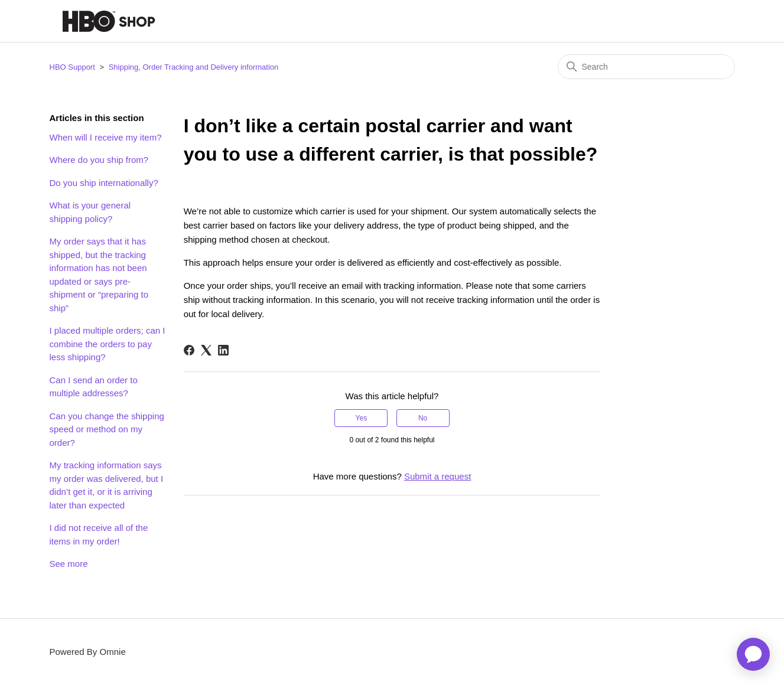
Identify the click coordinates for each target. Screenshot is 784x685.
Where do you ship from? (99, 160)
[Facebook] (189, 350)
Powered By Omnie (88, 652)
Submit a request (437, 476)
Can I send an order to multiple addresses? (94, 387)
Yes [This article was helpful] (362, 418)
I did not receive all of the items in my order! (99, 534)
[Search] (646, 67)
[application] (753, 654)
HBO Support (72, 67)
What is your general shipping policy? (90, 212)
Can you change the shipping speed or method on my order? (107, 429)
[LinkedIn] (223, 350)
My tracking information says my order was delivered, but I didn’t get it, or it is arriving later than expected (107, 485)
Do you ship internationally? (104, 183)
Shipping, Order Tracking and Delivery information (194, 67)
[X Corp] (206, 350)
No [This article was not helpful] (423, 418)
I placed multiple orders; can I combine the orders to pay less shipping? (108, 344)
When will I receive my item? (106, 137)
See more (69, 564)
